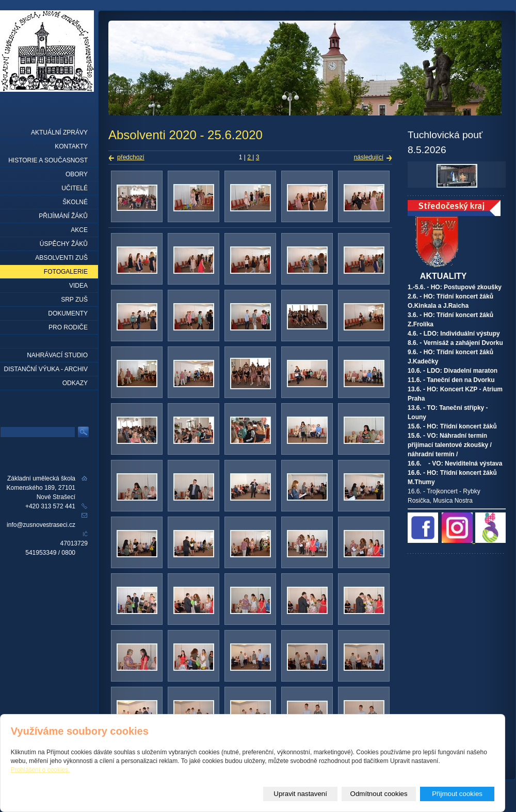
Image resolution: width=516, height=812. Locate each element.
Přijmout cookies (457, 794)
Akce (79, 230)
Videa (78, 286)
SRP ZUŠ (74, 300)
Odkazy (75, 383)
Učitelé (75, 188)
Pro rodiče (68, 327)
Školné (75, 202)
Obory (77, 174)
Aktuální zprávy (59, 132)
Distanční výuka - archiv (46, 369)
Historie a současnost (48, 160)
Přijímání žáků (63, 216)
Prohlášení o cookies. (41, 770)
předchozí (131, 157)
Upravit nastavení (300, 794)
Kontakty (71, 146)
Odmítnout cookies (379, 794)
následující (369, 157)
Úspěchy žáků (64, 244)
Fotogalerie (66, 272)
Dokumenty (68, 313)
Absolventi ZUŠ (61, 258)
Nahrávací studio (57, 355)
